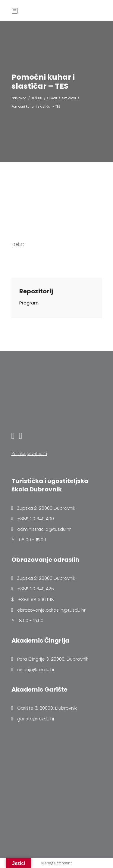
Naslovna (19, 98)
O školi (52, 98)
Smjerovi (69, 98)
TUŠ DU (37, 98)
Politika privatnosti (29, 453)
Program (29, 303)
